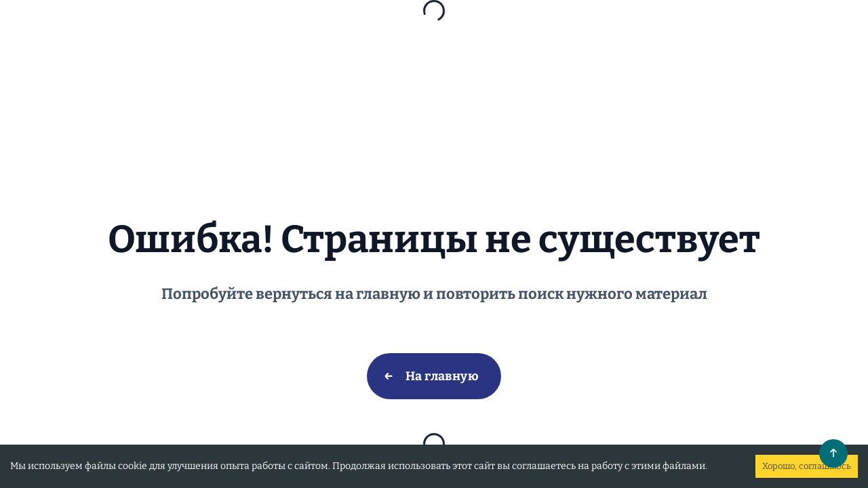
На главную (442, 376)
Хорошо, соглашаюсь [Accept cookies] (807, 466)
